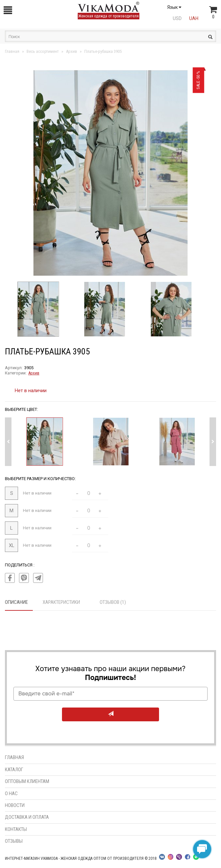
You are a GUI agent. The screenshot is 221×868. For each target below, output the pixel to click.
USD (177, 18)
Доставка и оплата (27, 817)
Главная (14, 757)
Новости (15, 805)
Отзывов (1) (113, 602)
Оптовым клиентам (27, 781)
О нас (11, 794)
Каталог (14, 770)
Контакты (16, 829)
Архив (34, 373)
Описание (16, 602)
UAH (194, 18)
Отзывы (14, 841)
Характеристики (61, 602)
